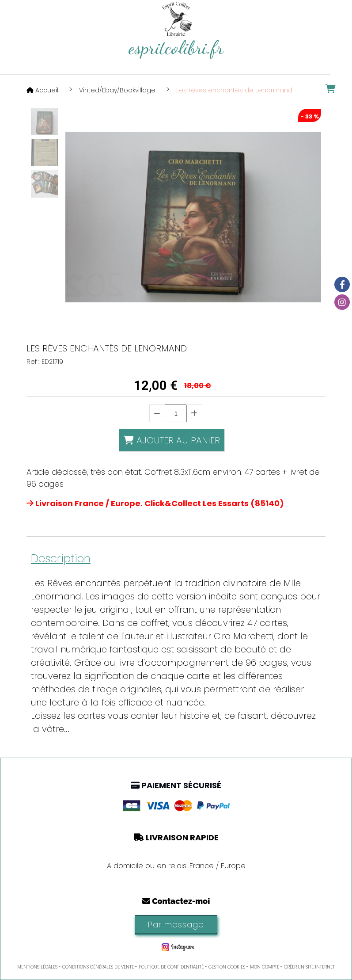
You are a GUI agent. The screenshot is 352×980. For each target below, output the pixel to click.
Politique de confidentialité (171, 967)
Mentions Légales (37, 967)
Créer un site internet (309, 967)
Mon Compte (265, 967)
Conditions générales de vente (98, 967)
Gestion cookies (227, 967)
